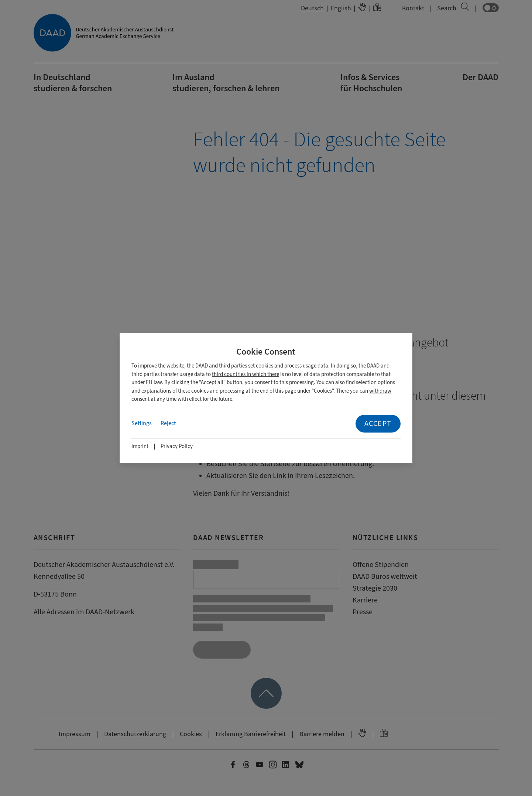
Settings (142, 423)
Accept (378, 423)
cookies (265, 366)
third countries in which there (246, 374)
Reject (168, 423)
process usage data (306, 366)
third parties (233, 366)
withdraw (380, 391)
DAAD (202, 366)
